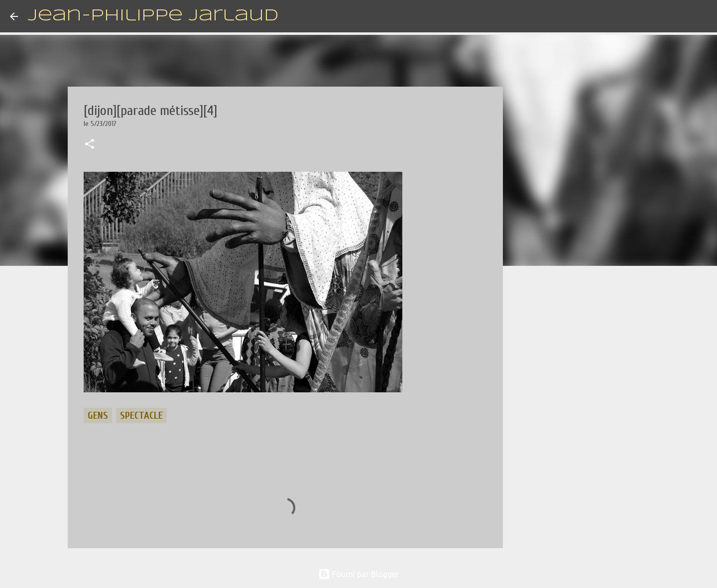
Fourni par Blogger (358, 574)
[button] (90, 145)
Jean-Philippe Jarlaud (153, 16)
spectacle (141, 415)
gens (98, 415)
